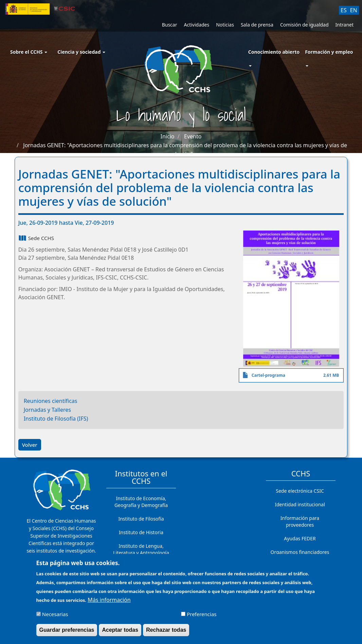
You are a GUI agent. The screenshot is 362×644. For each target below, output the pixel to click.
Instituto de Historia (141, 532)
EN (354, 10)
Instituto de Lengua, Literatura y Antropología (141, 549)
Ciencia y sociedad (81, 52)
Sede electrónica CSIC (300, 491)
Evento (193, 136)
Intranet (345, 25)
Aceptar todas (120, 632)
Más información (109, 602)
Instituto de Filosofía (141, 519)
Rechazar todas (166, 632)
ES (344, 10)
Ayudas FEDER (300, 538)
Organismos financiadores (300, 552)
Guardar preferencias (67, 632)
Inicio (168, 136)
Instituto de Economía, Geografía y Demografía (141, 502)
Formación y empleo (329, 52)
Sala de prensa (257, 25)
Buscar (170, 25)
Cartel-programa (268, 375)
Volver (30, 445)
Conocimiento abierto (274, 52)
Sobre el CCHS (29, 52)
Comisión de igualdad (304, 25)
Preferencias (202, 616)
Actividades (196, 25)
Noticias (225, 25)
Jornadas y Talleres (47, 410)
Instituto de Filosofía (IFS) (56, 419)
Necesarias (55, 616)
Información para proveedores (300, 521)
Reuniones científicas (51, 401)
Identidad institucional (300, 504)
